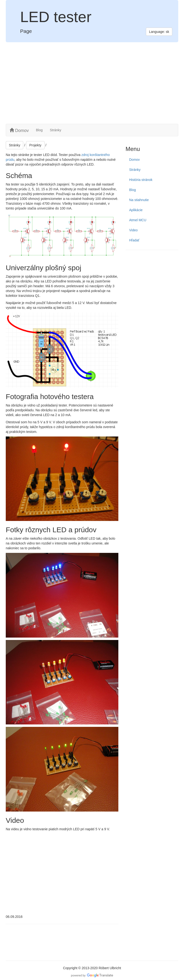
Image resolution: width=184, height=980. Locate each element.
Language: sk (159, 32)
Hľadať (134, 240)
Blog (39, 130)
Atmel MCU (138, 220)
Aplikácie (136, 210)
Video (133, 230)
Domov (19, 130)
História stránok (141, 180)
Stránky (55, 130)
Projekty (35, 145)
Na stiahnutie (139, 200)
